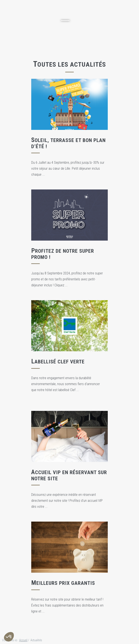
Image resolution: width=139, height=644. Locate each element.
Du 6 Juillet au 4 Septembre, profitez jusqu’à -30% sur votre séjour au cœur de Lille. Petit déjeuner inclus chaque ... (68, 169)
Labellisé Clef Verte (58, 362)
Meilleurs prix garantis (63, 583)
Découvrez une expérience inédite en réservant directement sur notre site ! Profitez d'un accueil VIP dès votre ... (67, 501)
